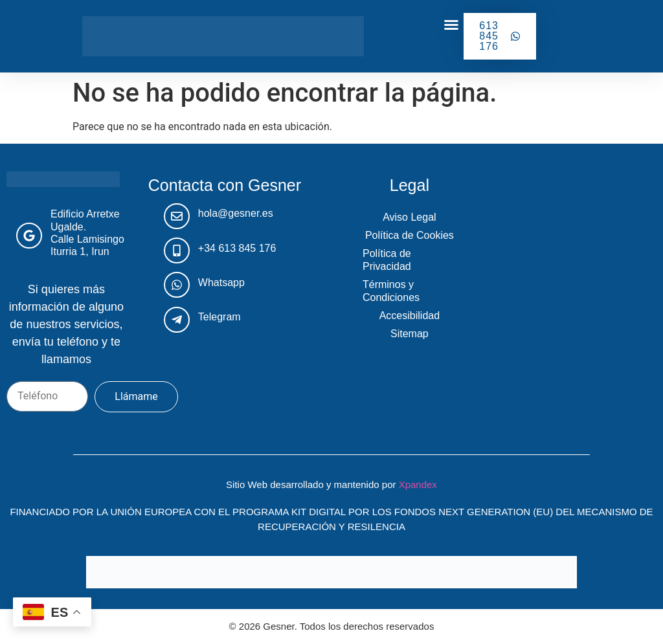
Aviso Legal (409, 217)
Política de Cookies (410, 235)
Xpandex (418, 484)
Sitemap (410, 334)
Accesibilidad (410, 316)
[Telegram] (177, 320)
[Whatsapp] (177, 285)
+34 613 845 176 (237, 248)
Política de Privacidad (387, 260)
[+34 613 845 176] (177, 250)
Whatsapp (221, 283)
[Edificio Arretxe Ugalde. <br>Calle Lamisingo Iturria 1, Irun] (29, 236)
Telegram (219, 317)
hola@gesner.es (236, 213)
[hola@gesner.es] (177, 216)
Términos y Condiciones (391, 291)
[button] (451, 25)
